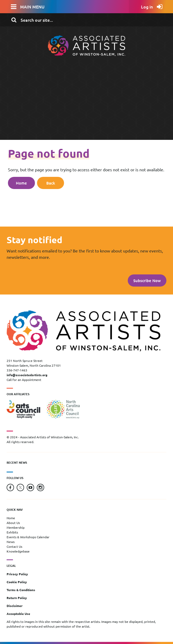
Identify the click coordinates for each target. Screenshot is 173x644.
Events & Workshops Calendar (28, 537)
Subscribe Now (147, 280)
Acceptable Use (18, 614)
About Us (13, 523)
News (11, 542)
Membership (16, 527)
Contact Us (14, 546)
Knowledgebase (18, 551)
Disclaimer (15, 606)
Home (21, 183)
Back (51, 183)
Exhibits (12, 532)
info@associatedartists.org (27, 375)
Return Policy (17, 598)
